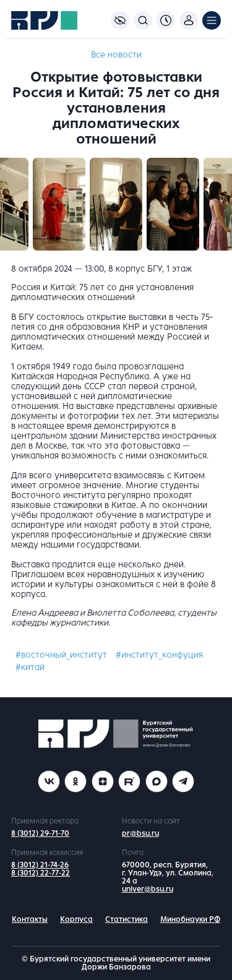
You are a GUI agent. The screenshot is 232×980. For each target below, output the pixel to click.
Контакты (30, 919)
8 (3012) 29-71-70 (40, 833)
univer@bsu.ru (148, 889)
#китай (30, 667)
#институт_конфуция (159, 655)
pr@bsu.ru (140, 833)
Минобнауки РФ (190, 919)
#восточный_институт (61, 655)
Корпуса (76, 919)
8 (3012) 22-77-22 (41, 873)
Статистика (127, 919)
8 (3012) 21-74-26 (40, 865)
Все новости (116, 55)
